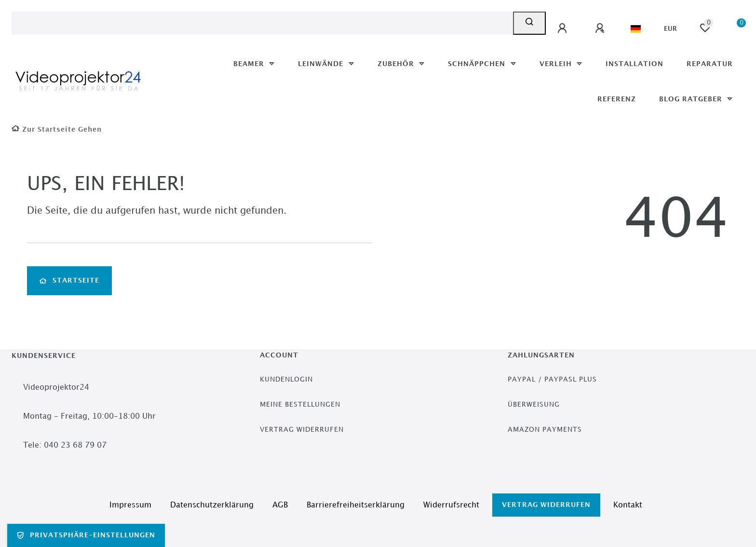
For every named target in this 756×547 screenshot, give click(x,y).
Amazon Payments (545, 430)
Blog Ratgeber (692, 99)
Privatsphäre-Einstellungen (86, 535)
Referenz (617, 99)
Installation (634, 64)
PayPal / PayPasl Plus (552, 379)
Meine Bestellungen (300, 404)
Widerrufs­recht (451, 505)
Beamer (250, 64)
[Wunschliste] (705, 28)
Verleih (557, 64)
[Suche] (529, 23)
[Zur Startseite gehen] (57, 130)
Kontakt (628, 505)
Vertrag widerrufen (302, 430)
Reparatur (710, 64)
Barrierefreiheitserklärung (356, 505)
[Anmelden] (564, 28)
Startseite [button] (69, 281)
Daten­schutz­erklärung (212, 505)
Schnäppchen (478, 64)
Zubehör (397, 64)
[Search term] (262, 23)
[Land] (636, 29)
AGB (280, 505)
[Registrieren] (601, 28)
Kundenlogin (286, 379)
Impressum (130, 505)
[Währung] (670, 29)
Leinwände (322, 64)
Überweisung (534, 404)
